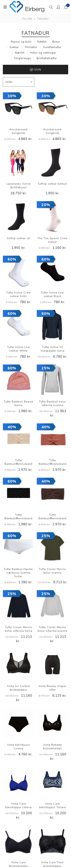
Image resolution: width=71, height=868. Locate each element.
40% (12, 427)
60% (12, 259)
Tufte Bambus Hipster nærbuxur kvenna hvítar (19, 573)
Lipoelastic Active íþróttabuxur (19, 186)
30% (12, 96)
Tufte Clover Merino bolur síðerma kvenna (53, 629)
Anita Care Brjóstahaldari (19, 864)
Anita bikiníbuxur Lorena (19, 747)
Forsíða (27, 19)
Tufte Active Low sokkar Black (52, 294)
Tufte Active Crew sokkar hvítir (18, 294)
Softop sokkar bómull (52, 184)
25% (46, 368)
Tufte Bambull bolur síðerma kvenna (52, 403)
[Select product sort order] (19, 82)
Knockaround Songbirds (19, 131)
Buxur (56, 42)
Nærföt (20, 53)
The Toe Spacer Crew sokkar (52, 240)
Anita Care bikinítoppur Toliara (53, 806)
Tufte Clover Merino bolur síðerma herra (19, 629)
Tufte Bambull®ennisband (18, 462)
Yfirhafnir (31, 47)
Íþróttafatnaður (47, 58)
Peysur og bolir (21, 42)
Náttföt (42, 42)
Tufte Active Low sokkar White (19, 349)
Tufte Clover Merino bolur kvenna (52, 571)
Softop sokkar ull (19, 238)
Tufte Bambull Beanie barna (19, 403)
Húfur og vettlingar (43, 53)
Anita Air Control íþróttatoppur (18, 688)
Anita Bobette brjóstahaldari (53, 747)
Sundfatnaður (52, 47)
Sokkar (14, 47)
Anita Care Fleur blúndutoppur (52, 864)
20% (46, 205)
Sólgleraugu (22, 58)
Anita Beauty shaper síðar (52, 688)
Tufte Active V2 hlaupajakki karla (53, 349)
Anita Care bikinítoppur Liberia (18, 806)
